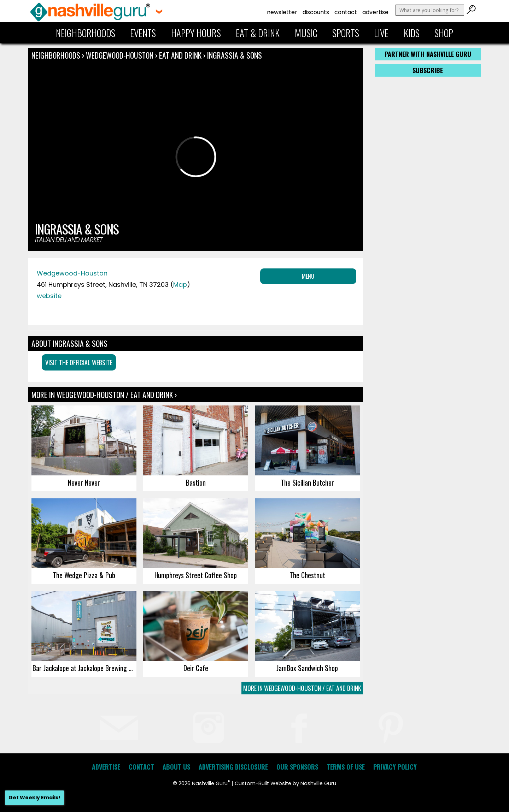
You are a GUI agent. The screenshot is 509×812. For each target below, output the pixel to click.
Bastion (196, 482)
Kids (412, 33)
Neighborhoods (86, 33)
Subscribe (428, 70)
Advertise (375, 12)
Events (143, 33)
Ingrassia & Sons (235, 55)
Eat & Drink (258, 33)
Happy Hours (196, 33)
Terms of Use (346, 767)
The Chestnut (307, 575)
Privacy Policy (395, 767)
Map (180, 285)
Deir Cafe (196, 668)
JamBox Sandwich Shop (307, 668)
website (49, 296)
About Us (176, 767)
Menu (308, 276)
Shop (444, 33)
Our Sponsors (297, 767)
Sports (346, 33)
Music (306, 33)
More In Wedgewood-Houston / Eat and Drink (302, 688)
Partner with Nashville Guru (428, 54)
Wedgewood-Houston (121, 55)
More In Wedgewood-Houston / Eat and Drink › (104, 395)
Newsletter (282, 12)
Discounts (316, 12)
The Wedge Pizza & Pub (84, 575)
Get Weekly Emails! (34, 798)
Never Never (84, 482)
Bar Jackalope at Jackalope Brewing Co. (84, 668)
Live (381, 33)
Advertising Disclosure (233, 767)
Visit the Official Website (79, 362)
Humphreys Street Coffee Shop (196, 575)
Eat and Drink (180, 55)
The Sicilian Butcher (307, 482)
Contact (346, 12)
